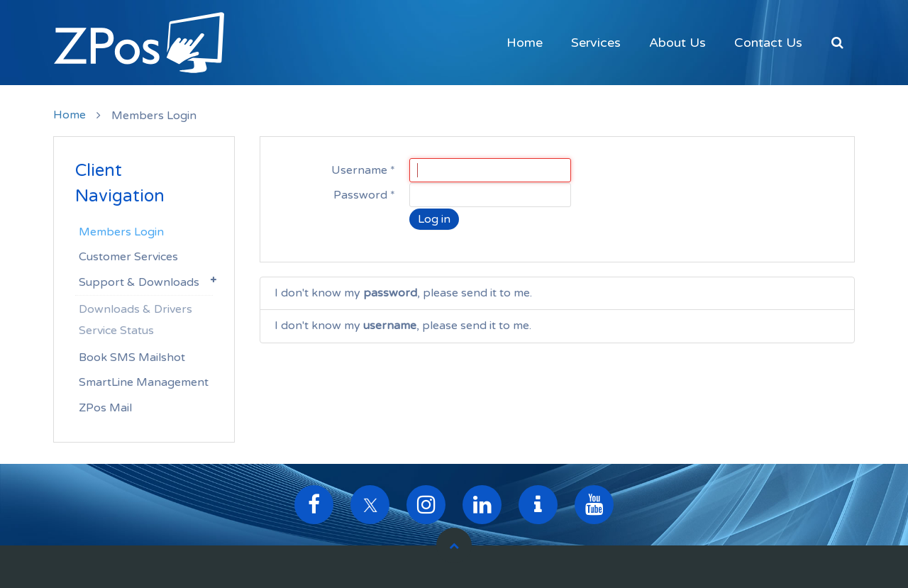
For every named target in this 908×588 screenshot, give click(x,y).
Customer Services (128, 257)
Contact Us (768, 43)
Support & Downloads (139, 282)
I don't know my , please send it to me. (403, 293)
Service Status (116, 331)
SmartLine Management (144, 382)
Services (596, 43)
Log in (434, 219)
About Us (677, 43)
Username (363, 170)
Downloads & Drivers (135, 309)
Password (364, 195)
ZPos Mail (105, 408)
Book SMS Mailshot (132, 357)
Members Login (121, 232)
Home (525, 43)
